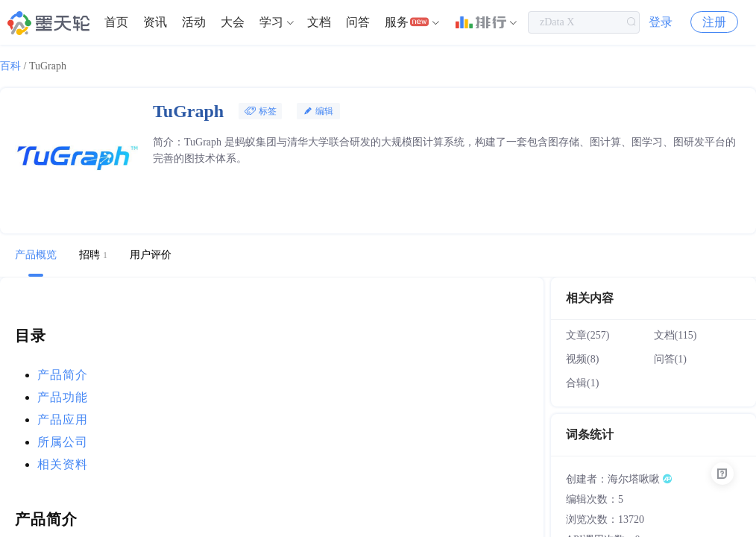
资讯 (155, 22)
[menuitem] (116, 22)
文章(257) (588, 335)
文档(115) (675, 335)
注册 (714, 22)
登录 (661, 22)
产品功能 (63, 397)
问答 (358, 22)
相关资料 (63, 464)
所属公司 (63, 442)
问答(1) (670, 359)
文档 (319, 22)
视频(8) (582, 359)
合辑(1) (582, 383)
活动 (194, 22)
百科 (10, 66)
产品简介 (63, 375)
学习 (271, 22)
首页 (116, 22)
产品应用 (63, 420)
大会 (233, 22)
